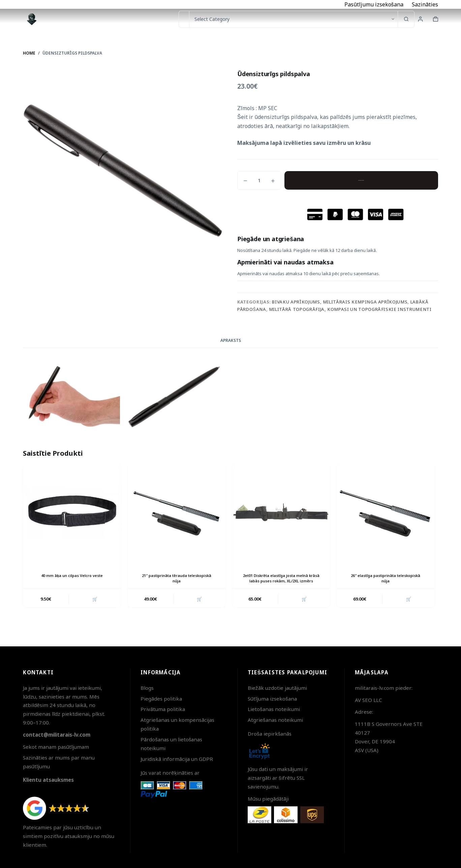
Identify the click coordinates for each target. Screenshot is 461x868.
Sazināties (425, 4)
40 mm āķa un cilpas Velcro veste (72, 575)
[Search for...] (184, 19)
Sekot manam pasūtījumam (56, 747)
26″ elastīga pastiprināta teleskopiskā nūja (386, 578)
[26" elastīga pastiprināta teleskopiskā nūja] (386, 513)
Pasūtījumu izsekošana (374, 4)
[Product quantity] (259, 180)
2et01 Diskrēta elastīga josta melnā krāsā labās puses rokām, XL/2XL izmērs (281, 581)
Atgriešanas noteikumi (275, 720)
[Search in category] (293, 19)
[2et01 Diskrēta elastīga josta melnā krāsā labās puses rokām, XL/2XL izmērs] (281, 513)
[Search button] (406, 19)
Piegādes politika (161, 699)
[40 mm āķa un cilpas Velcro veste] (72, 513)
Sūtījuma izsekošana (272, 699)
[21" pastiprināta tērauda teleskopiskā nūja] (177, 513)
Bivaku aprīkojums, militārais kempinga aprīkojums (340, 302)
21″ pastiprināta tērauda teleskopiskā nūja (176, 578)
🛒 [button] (94, 605)
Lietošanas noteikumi (274, 709)
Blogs (147, 688)
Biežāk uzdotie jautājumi (277, 688)
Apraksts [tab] (231, 340)
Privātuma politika (163, 709)
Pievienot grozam (361, 180)
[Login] (420, 19)
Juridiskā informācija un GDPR (177, 759)
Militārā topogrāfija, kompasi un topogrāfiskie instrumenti (350, 309)
